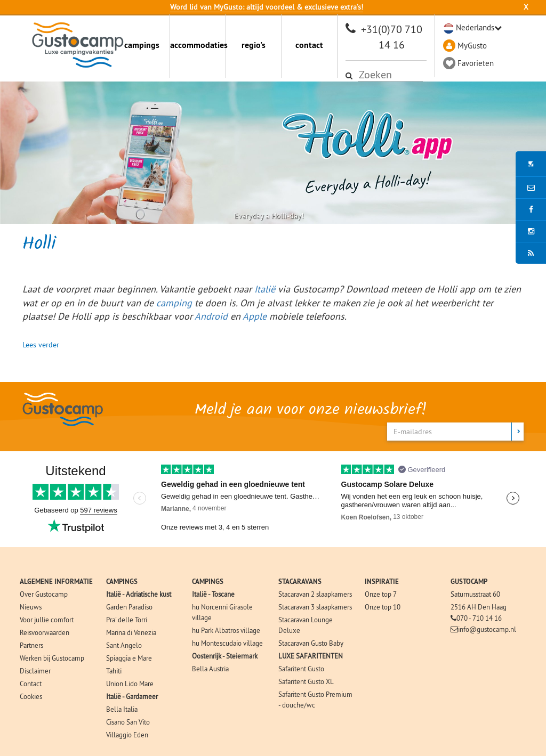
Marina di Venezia (131, 632)
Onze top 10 (383, 607)
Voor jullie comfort (47, 620)
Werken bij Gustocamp (52, 658)
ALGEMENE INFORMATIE (56, 582)
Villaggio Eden (127, 735)
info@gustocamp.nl (487, 629)
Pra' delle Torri (127, 620)
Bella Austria (210, 669)
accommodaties (198, 45)
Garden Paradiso (129, 607)
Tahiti (114, 671)
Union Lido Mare (130, 684)
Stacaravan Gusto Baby (311, 643)
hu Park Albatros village (226, 630)
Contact (31, 684)
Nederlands (475, 27)
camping (174, 303)
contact (309, 45)
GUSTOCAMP (469, 582)
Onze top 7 (381, 594)
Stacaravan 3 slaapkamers (315, 607)
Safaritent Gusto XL (306, 681)
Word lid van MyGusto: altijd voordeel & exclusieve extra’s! (267, 7)
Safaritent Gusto (301, 669)
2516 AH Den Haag (479, 607)
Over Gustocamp (44, 594)
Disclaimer (35, 671)
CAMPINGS (122, 582)
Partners (31, 645)
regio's (254, 45)
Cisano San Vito (128, 722)
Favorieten (476, 63)
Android (211, 316)
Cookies (31, 696)
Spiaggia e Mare (129, 658)
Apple (255, 316)
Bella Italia (122, 709)
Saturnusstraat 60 (475, 594)
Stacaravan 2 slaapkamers (315, 594)
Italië (265, 289)
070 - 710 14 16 (479, 618)
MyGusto (472, 46)
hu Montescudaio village (227, 643)
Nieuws (31, 607)
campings (142, 45)
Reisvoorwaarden (45, 632)
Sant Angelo (124, 645)
